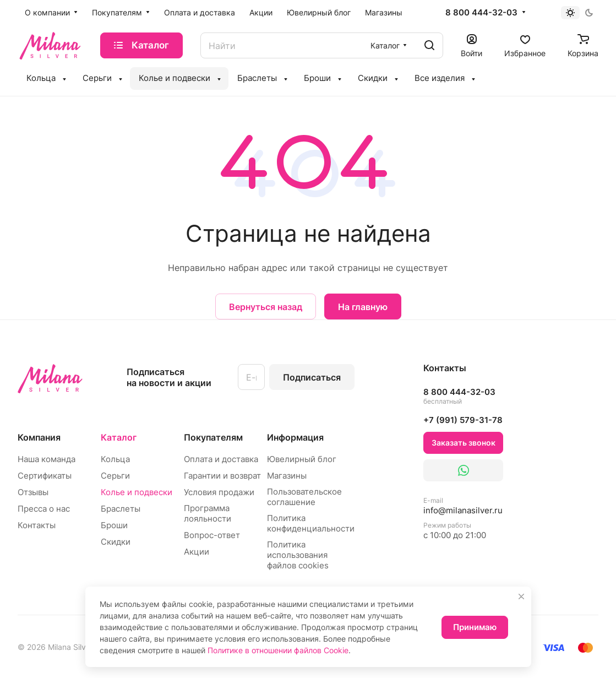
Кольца (115, 459)
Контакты (37, 525)
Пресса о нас (44, 509)
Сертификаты (45, 476)
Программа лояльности (208, 513)
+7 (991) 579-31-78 (463, 420)
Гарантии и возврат (222, 476)
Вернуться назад (266, 307)
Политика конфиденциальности (311, 523)
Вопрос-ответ (212, 535)
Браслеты (121, 509)
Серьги (115, 476)
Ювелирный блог (302, 459)
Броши (114, 525)
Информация (295, 437)
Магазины (287, 476)
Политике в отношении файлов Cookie (278, 650)
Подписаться (312, 377)
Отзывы (33, 492)
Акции (197, 552)
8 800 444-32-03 (481, 13)
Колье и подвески (137, 492)
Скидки (116, 542)
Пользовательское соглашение (304, 497)
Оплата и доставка (221, 459)
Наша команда (47, 459)
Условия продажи (219, 492)
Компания (39, 437)
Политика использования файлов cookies (298, 555)
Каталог (119, 437)
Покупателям (213, 437)
